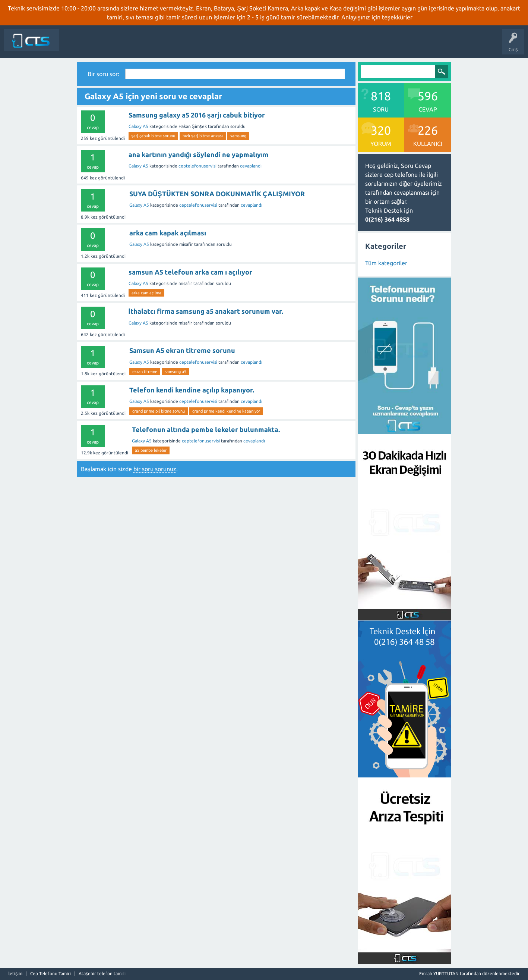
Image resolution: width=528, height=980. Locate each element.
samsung (238, 136)
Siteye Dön (75, 46)
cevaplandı (251, 166)
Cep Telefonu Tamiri (50, 974)
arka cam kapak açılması (168, 233)
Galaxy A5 (138, 126)
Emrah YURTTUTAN (439, 973)
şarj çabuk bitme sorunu (154, 136)
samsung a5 (176, 372)
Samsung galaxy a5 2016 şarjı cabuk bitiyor (197, 115)
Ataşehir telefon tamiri (102, 974)
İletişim (280, 46)
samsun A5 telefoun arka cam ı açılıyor (190, 272)
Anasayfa (103, 46)
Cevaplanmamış (160, 46)
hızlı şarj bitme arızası (203, 136)
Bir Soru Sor (253, 46)
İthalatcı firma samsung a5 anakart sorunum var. (206, 311)
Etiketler (193, 46)
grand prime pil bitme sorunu (159, 411)
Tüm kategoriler (386, 263)
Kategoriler (222, 46)
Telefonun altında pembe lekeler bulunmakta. (206, 429)
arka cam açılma (146, 293)
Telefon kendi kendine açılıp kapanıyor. (192, 390)
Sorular (127, 46)
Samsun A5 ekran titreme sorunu (182, 350)
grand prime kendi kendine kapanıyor (226, 411)
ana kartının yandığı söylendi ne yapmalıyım (199, 154)
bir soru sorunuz (155, 469)
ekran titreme (145, 372)
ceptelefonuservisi (197, 166)
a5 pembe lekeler (151, 450)
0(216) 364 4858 (387, 219)
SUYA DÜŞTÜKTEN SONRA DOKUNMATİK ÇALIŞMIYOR (217, 194)
